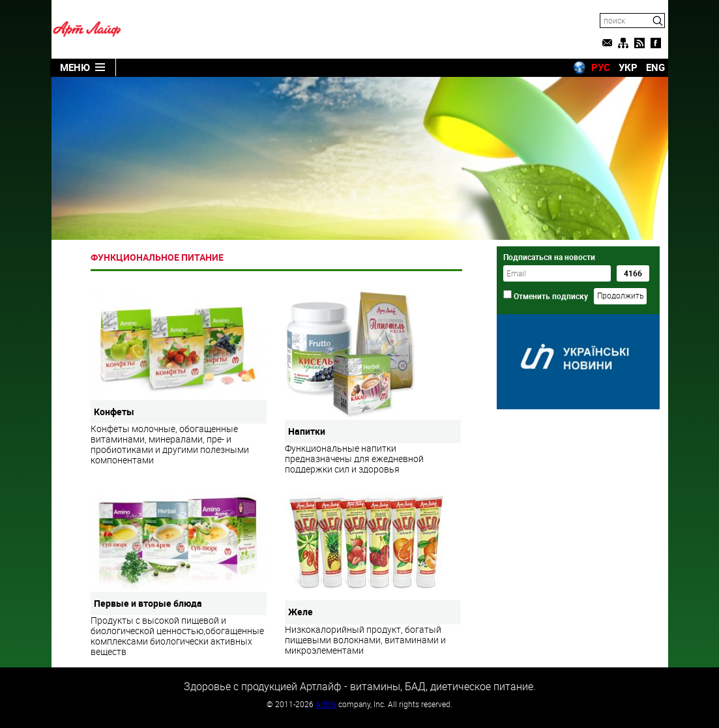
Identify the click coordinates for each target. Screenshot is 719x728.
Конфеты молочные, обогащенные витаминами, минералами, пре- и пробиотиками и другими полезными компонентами (179, 377)
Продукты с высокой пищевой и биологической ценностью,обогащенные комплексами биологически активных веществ (179, 575)
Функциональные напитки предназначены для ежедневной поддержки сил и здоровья (373, 381)
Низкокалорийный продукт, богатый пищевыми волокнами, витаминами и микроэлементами (373, 575)
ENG (655, 67)
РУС (601, 67)
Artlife (326, 704)
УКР (628, 67)
